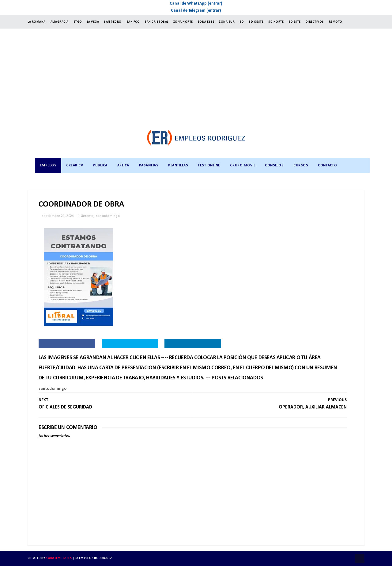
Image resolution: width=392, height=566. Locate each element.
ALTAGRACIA (60, 22)
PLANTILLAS (178, 165)
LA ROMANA (37, 22)
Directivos (315, 22)
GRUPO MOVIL (243, 165)
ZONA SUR (227, 22)
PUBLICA (100, 165)
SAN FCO (133, 22)
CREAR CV (75, 165)
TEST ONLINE (209, 165)
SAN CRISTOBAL (156, 22)
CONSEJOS (274, 165)
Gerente (87, 216)
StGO (78, 22)
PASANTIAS (149, 165)
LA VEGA (93, 22)
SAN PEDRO (113, 22)
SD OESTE (256, 22)
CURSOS (301, 165)
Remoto (336, 22)
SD (242, 22)
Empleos (48, 165)
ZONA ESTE (206, 22)
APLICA (123, 165)
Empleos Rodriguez (95, 558)
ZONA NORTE (183, 22)
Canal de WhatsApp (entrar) (196, 4)
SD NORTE (276, 22)
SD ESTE (295, 22)
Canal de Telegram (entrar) (196, 11)
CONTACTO (327, 165)
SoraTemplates (59, 558)
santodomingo (108, 216)
